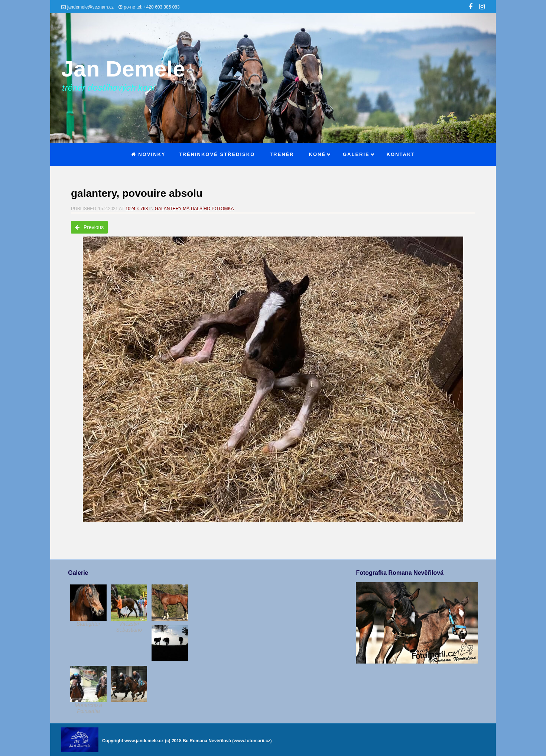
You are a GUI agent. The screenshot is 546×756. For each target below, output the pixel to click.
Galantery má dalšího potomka (194, 209)
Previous (89, 227)
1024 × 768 (137, 209)
